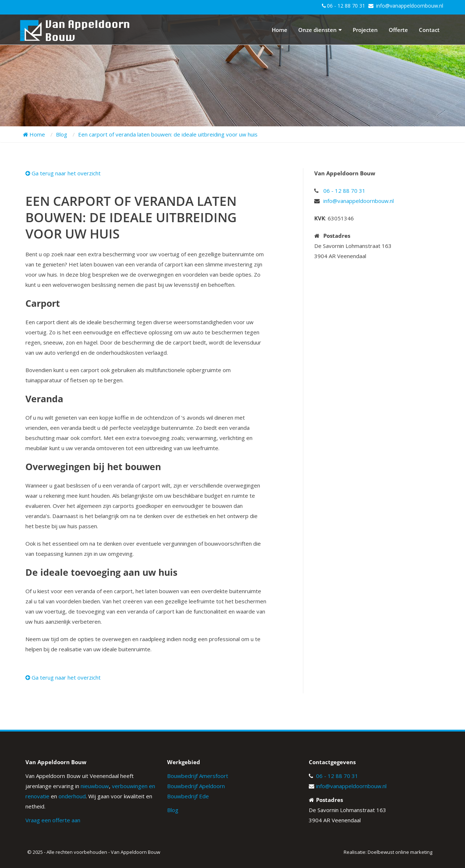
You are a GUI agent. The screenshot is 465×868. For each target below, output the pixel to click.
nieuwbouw (95, 786)
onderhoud (72, 796)
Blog (173, 810)
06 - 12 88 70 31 (346, 6)
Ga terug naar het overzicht (63, 173)
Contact (429, 30)
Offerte (398, 30)
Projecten (365, 30)
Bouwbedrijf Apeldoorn (196, 786)
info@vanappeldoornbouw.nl (410, 6)
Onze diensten (320, 30)
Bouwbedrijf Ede (188, 796)
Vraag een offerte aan (53, 820)
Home (280, 30)
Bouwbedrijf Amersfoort (198, 776)
